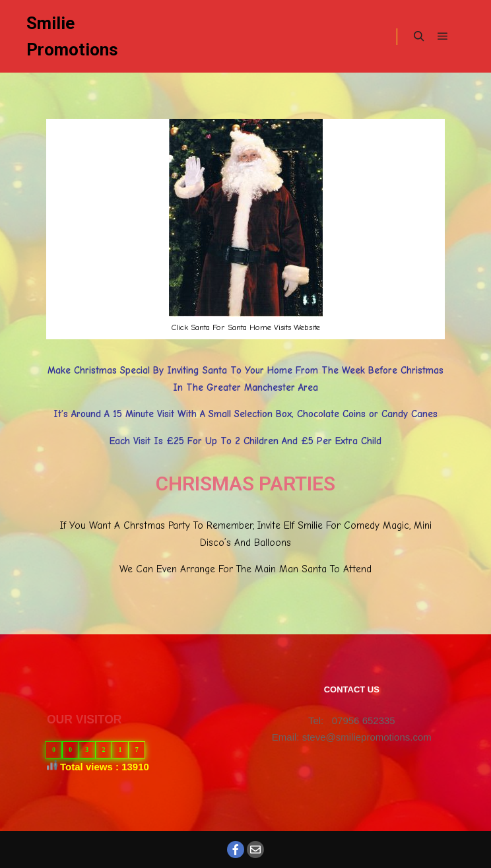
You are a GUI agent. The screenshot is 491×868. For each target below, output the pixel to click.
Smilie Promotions (72, 36)
